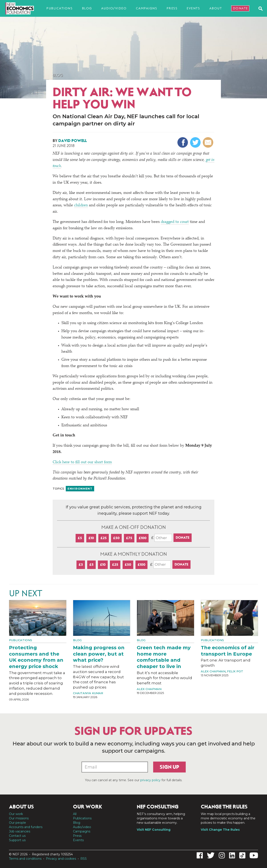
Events (193, 8)
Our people (17, 823)
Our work (16, 814)
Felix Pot (235, 671)
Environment (80, 489)
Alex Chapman (149, 689)
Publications (59, 8)
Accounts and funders (26, 827)
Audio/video (114, 8)
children (81, 205)
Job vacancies (20, 831)
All (75, 814)
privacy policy (150, 780)
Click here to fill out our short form (82, 462)
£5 (80, 538)
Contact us (17, 836)
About (216, 8)
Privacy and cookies (61, 859)
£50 (116, 538)
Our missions (19, 818)
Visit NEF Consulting (154, 830)
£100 (143, 538)
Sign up (169, 767)
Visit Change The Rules (220, 830)
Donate (240, 8)
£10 (91, 538)
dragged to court (175, 222)
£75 (129, 538)
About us (21, 807)
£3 (81, 565)
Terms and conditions (25, 859)
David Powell (73, 141)
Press (172, 8)
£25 (104, 538)
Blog (87, 8)
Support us (17, 840)
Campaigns (147, 8)
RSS (84, 859)
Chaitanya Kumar (88, 693)
